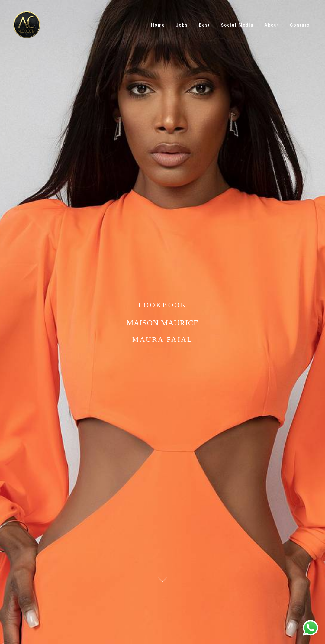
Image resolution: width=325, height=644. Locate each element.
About (272, 25)
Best (204, 25)
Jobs (182, 25)
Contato (300, 25)
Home (158, 25)
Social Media (237, 25)
